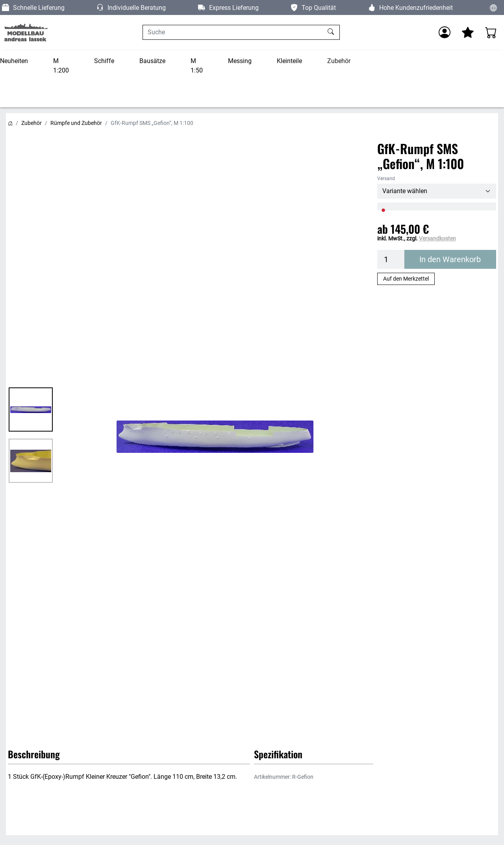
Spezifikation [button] (278, 754)
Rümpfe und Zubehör (76, 123)
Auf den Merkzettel (406, 279)
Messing (240, 61)
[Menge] (391, 259)
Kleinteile (289, 61)
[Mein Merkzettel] (468, 32)
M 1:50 (197, 66)
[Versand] (437, 191)
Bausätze (152, 61)
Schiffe (104, 61)
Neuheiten (14, 61)
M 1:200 (61, 66)
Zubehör (339, 61)
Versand (386, 179)
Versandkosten (437, 238)
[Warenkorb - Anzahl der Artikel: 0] (491, 32)
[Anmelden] (445, 32)
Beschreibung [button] (34, 754)
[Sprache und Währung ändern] (493, 7)
